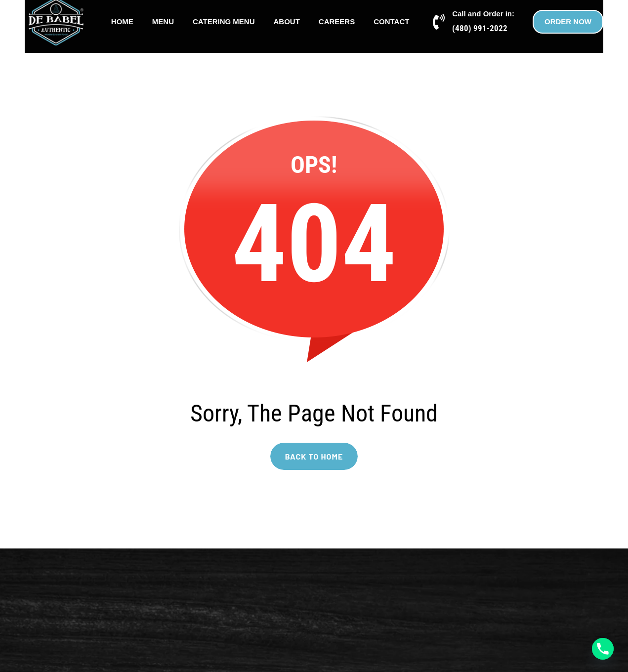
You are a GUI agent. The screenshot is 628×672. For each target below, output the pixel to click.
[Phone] (603, 649)
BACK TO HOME (314, 456)
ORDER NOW (568, 21)
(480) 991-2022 (480, 28)
